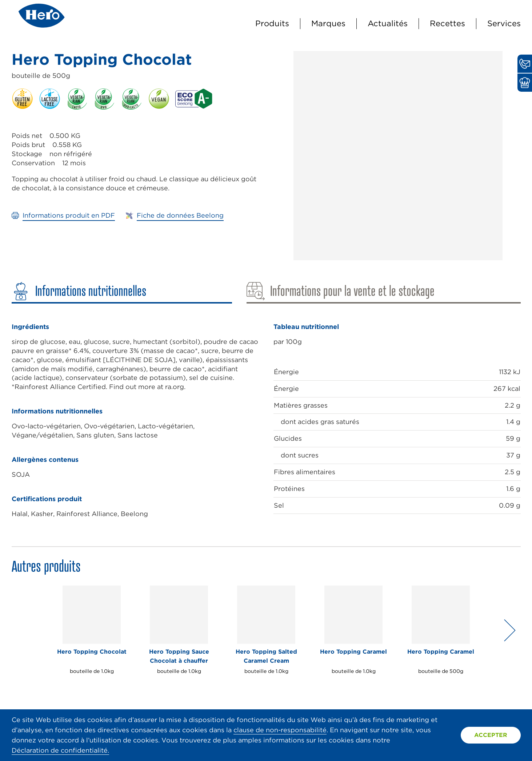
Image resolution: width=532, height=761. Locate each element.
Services (504, 23)
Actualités (388, 23)
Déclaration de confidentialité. (60, 750)
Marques (328, 23)
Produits (272, 23)
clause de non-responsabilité (280, 730)
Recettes (447, 23)
